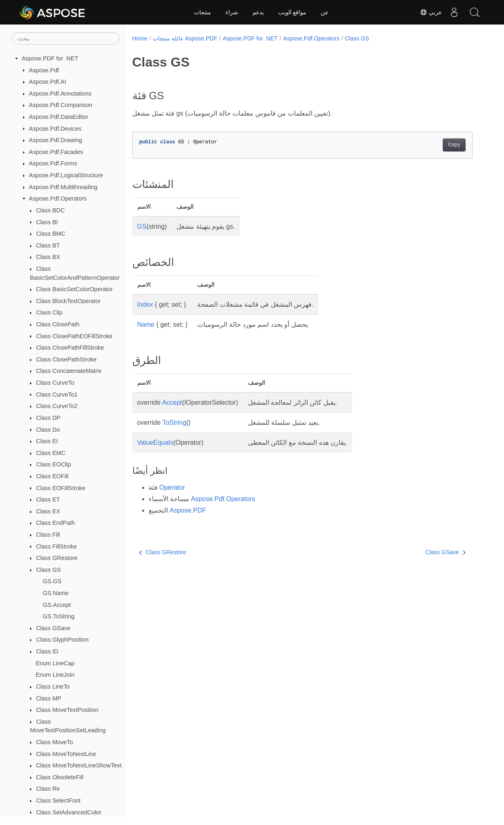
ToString (174, 423)
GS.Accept (57, 605)
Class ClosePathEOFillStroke (74, 336)
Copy (454, 145)
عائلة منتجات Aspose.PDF (185, 38)
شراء (232, 12)
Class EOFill (52, 476)
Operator (172, 487)
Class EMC (51, 453)
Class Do (48, 430)
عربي (431, 12)
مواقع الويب (292, 12)
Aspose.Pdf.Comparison (61, 105)
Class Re (48, 789)
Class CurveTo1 (57, 395)
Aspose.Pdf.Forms (53, 163)
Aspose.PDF (188, 510)
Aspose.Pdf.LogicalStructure (66, 175)
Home (140, 38)
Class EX (48, 511)
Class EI (47, 441)
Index (145, 304)
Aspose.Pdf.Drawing (56, 140)
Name (146, 324)
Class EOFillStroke (61, 488)
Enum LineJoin (55, 675)
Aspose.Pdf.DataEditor (59, 117)
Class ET (48, 499)
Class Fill (48, 535)
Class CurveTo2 (57, 406)
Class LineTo (53, 687)
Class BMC (51, 234)
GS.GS (52, 581)
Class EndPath (55, 523)
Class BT (48, 245)
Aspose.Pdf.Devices (55, 129)
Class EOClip (54, 464)
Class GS (48, 570)
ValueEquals (155, 443)
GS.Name (56, 593)
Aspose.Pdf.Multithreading (63, 187)
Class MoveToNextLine (66, 754)
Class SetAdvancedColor (69, 812)
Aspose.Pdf (44, 70)
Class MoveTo (54, 742)
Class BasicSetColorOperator (74, 289)
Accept (172, 402)
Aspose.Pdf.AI (48, 82)
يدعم (258, 12)
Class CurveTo (55, 383)
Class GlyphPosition (62, 640)
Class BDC (50, 210)
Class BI (47, 222)
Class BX (48, 257)
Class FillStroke (56, 546)
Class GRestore (57, 558)
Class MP (49, 698)
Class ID (47, 651)
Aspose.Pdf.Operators (58, 198)
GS (142, 226)
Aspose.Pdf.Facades (56, 152)
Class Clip (49, 312)
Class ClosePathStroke (66, 359)
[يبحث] (66, 38)
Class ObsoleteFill (60, 777)
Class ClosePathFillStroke (70, 348)
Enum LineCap (55, 663)
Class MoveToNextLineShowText (79, 765)
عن (324, 12)
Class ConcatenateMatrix (69, 371)
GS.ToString (59, 616)
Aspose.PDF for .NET (50, 58)
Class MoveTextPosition (67, 710)
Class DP (48, 418)
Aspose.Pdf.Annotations (60, 94)
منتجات (203, 12)
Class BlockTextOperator (68, 301)
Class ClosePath (58, 324)
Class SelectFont (58, 800)
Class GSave (53, 628)
